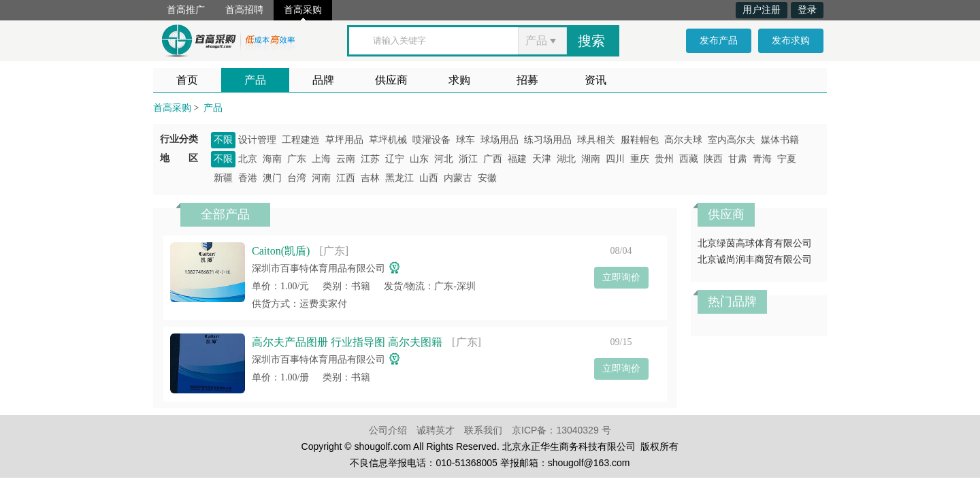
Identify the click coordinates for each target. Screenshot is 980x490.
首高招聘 (244, 10)
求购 (459, 80)
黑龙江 (399, 178)
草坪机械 (388, 140)
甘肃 (738, 159)
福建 (517, 159)
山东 (419, 159)
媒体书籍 (780, 140)
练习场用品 (548, 140)
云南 (346, 159)
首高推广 (186, 10)
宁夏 (787, 159)
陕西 (713, 159)
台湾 (297, 178)
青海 (762, 159)
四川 (615, 159)
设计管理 (257, 140)
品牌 (323, 80)
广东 (297, 159)
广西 (493, 159)
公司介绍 (388, 430)
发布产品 (719, 40)
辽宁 (395, 159)
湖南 (591, 159)
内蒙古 (458, 178)
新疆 (223, 178)
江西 (346, 178)
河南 (321, 178)
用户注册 (762, 10)
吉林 (370, 178)
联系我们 (483, 430)
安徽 (487, 178)
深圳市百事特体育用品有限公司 (318, 268)
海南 (272, 159)
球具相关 (596, 140)
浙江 (468, 159)
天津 (542, 159)
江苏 (370, 159)
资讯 (595, 80)
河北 (444, 159)
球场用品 (500, 140)
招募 (527, 80)
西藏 (689, 159)
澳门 (272, 178)
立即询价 (621, 277)
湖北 (566, 159)
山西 (429, 178)
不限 (223, 140)
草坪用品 (344, 140)
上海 (321, 159)
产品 (255, 80)
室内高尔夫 (732, 140)
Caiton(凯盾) (281, 251)
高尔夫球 (683, 140)
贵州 (664, 159)
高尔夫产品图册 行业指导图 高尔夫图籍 (347, 342)
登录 (807, 10)
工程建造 (301, 140)
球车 (465, 140)
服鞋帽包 (640, 140)
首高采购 (303, 10)
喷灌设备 (431, 140)
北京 (248, 159)
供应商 (391, 80)
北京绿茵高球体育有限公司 (755, 243)
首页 (187, 80)
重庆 (640, 159)
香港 (248, 178)
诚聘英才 (436, 430)
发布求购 (791, 40)
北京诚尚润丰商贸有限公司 (759, 260)
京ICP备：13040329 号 (561, 430)
